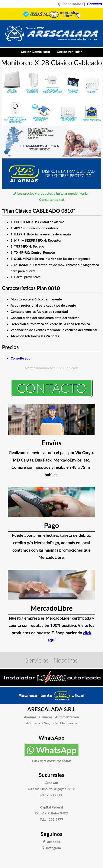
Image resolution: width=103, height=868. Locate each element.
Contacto (95, 4)
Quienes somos (70, 4)
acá (61, 199)
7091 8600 (55, 795)
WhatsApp (51, 750)
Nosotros (66, 660)
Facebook (51, 842)
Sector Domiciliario (36, 52)
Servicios (37, 660)
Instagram (51, 848)
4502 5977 (55, 819)
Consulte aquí (21, 358)
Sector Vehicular (70, 52)
